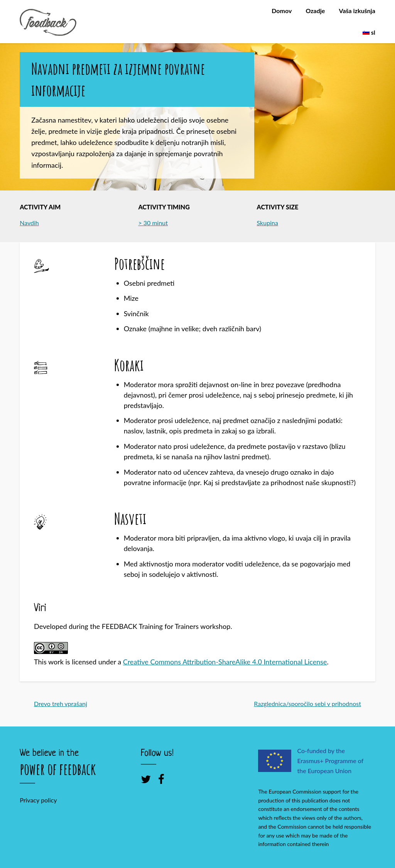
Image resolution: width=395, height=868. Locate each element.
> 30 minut (153, 223)
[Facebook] (161, 779)
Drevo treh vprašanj (61, 704)
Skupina (268, 223)
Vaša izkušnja (357, 11)
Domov (282, 11)
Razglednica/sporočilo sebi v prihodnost (307, 704)
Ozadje (315, 11)
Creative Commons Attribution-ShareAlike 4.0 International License (225, 662)
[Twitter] (146, 779)
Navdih (29, 223)
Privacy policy (38, 800)
